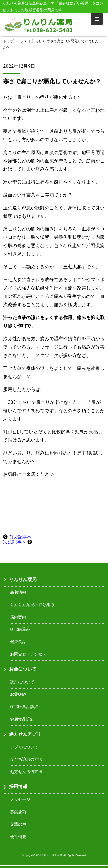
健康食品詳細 (22, 719)
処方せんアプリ (25, 734)
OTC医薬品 (20, 630)
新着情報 (18, 592)
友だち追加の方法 (26, 759)
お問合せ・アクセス (28, 654)
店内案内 (18, 617)
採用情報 (18, 787)
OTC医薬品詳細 (24, 707)
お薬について (23, 669)
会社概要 (18, 837)
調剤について (22, 682)
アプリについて (24, 747)
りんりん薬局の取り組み (32, 605)
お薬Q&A (18, 694)
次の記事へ (15, 542)
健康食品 (18, 642)
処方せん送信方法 (26, 772)
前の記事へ (20, 537)
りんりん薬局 (23, 579)
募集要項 (18, 812)
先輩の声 (18, 824)
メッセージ (20, 800)
